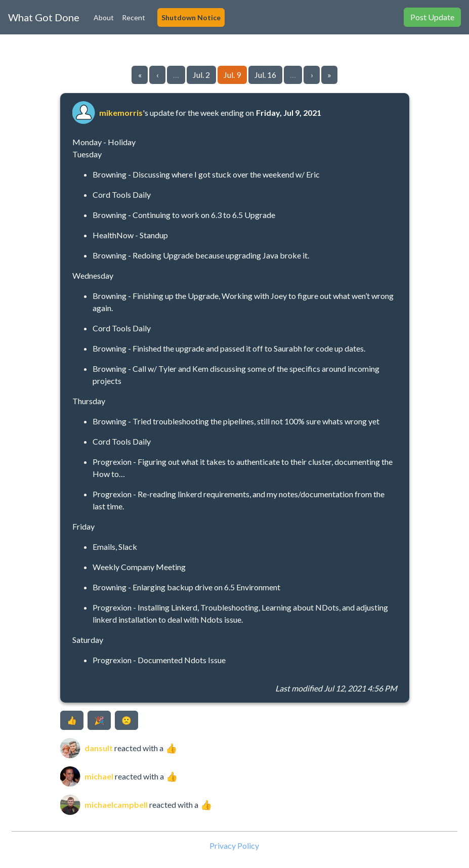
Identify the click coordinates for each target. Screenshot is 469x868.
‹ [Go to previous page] (158, 75)
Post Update (432, 17)
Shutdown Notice (191, 17)
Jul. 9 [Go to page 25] (232, 75)
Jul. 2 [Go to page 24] (201, 75)
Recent (134, 17)
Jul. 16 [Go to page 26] (265, 75)
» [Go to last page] (329, 75)
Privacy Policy (234, 845)
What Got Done (44, 17)
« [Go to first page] (140, 75)
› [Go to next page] (312, 75)
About (104, 17)
